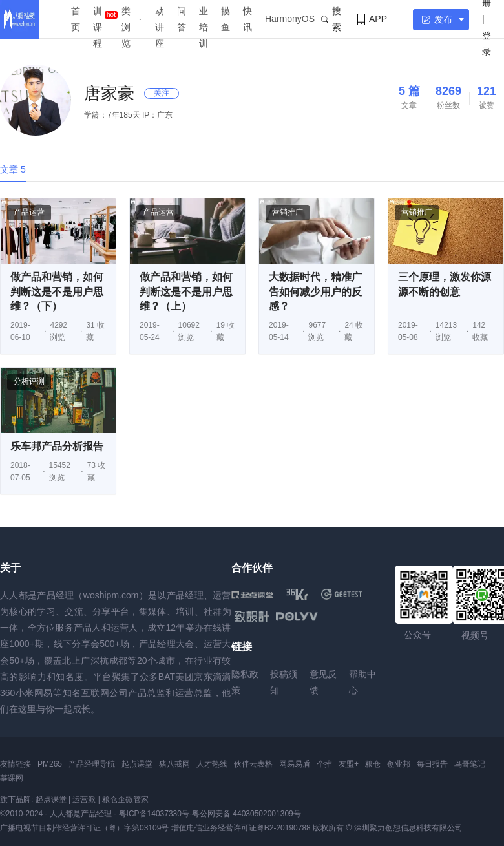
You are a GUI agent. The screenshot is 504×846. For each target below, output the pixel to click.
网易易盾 (295, 764)
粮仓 (373, 764)
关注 (162, 93)
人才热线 (212, 764)
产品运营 (29, 212)
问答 (182, 19)
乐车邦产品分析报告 (57, 446)
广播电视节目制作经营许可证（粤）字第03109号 (84, 828)
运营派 (84, 799)
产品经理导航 (92, 764)
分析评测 (29, 381)
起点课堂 (137, 764)
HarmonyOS (290, 19)
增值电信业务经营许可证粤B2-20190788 (241, 828)
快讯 (247, 19)
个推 (324, 764)
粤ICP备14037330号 (154, 814)
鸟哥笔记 (470, 764)
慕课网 (12, 778)
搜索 (331, 19)
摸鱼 (226, 19)
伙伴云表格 (253, 764)
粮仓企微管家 (125, 799)
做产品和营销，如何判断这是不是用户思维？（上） (186, 291)
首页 (76, 19)
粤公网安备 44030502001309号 (247, 814)
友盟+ (349, 764)
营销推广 (288, 212)
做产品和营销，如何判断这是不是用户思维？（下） (57, 291)
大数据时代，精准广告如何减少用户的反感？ (315, 291)
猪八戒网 (174, 764)
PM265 (50, 764)
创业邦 (399, 764)
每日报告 (432, 764)
